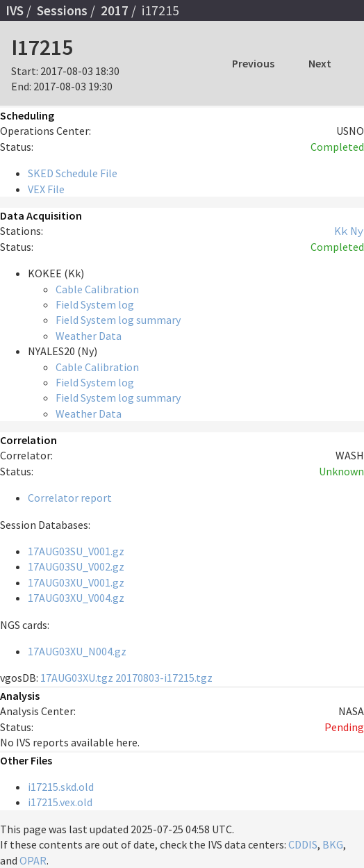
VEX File (46, 189)
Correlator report (70, 498)
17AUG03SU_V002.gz (76, 566)
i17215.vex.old (60, 802)
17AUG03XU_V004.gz (76, 598)
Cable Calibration (97, 289)
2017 (115, 10)
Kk (341, 231)
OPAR (33, 860)
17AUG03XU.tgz (77, 678)
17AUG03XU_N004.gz (77, 651)
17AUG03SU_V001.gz (76, 551)
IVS (15, 10)
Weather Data (89, 336)
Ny (357, 231)
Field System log (95, 304)
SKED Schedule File (73, 173)
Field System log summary (118, 320)
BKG (333, 844)
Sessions (62, 10)
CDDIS (303, 844)
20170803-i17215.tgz (164, 678)
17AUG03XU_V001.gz (76, 582)
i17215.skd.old (61, 787)
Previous (253, 63)
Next (320, 63)
